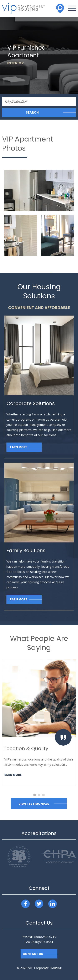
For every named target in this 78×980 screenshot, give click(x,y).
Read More (13, 775)
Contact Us (33, 954)
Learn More (18, 447)
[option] (39, 723)
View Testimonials (34, 804)
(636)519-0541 (42, 942)
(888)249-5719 (45, 937)
